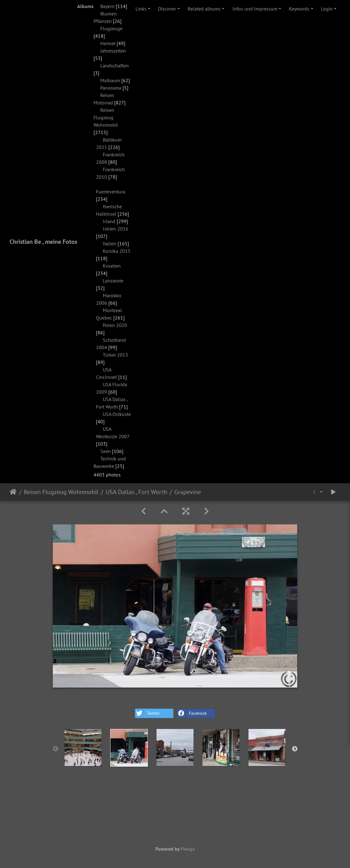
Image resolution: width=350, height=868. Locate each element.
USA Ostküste (117, 414)
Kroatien (112, 266)
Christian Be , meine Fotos (43, 242)
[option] (83, 747)
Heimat (108, 43)
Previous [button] (56, 749)
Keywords (299, 9)
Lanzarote (113, 281)
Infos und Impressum (255, 9)
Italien (110, 243)
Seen (106, 451)
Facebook (192, 713)
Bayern (107, 6)
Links (141, 9)
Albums (85, 6)
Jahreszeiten (113, 51)
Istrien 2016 (116, 229)
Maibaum (110, 80)
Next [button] (295, 749)
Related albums (204, 9)
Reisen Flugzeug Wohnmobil (106, 117)
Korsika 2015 (117, 251)
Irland (109, 221)
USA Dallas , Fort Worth (136, 492)
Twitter (148, 713)
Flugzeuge (111, 28)
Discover (167, 9)
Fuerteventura (111, 192)
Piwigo (188, 849)
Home (13, 492)
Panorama (111, 88)
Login (327, 9)
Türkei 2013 (115, 355)
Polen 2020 (115, 325)
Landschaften (115, 66)
